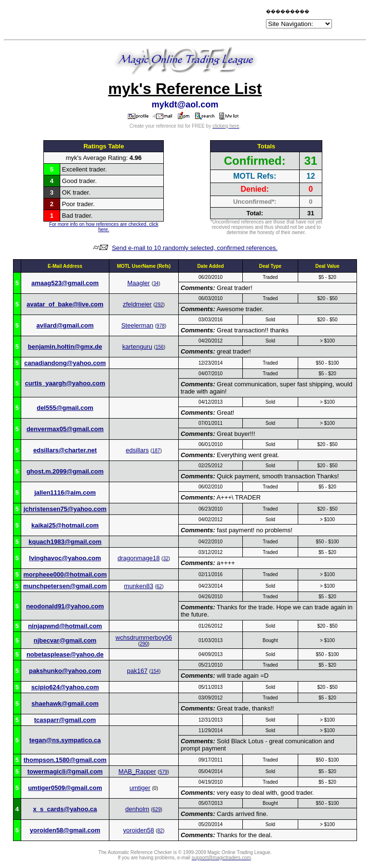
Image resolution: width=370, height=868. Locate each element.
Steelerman (137, 325)
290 (144, 644)
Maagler (139, 283)
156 (160, 347)
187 (156, 451)
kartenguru (137, 347)
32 (165, 559)
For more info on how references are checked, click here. (104, 227)
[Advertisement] (151, 20)
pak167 (138, 671)
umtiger (140, 788)
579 (164, 772)
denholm (137, 809)
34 (156, 283)
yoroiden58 (139, 830)
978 (161, 326)
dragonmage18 (139, 558)
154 (155, 671)
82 (160, 831)
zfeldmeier (137, 304)
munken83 (139, 586)
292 (159, 305)
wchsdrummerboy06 (144, 638)
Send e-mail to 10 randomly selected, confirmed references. (195, 248)
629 (157, 809)
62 (159, 586)
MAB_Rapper (137, 771)
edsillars (137, 450)
